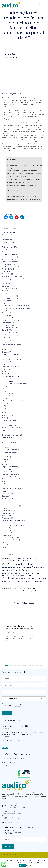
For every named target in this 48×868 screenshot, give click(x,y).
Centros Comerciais (9, 296)
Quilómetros (6, 459)
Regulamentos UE (9, 469)
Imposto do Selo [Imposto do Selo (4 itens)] (23, 579)
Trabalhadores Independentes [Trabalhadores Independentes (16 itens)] (28, 591)
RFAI (4, 481)
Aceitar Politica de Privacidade (8, 706)
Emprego (5, 352)
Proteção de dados (9, 452)
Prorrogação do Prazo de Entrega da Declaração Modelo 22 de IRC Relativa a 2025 (23, 733)
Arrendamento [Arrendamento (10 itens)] (32, 561)
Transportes (6, 533)
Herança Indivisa (8, 381)
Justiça (4, 418)
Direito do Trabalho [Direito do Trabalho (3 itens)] (39, 571)
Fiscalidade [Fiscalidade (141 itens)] (9, 578)
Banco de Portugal (9, 286)
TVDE (4, 545)
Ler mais (30, 865)
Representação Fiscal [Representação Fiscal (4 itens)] (33, 586)
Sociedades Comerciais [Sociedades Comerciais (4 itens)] (8, 591)
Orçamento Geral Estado (11, 435)
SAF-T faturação (8, 486)
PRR (4, 455)
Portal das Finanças (9, 442)
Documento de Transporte (12, 345)
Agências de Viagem (9, 232)
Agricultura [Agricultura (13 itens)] (7, 558)
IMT (3, 398)
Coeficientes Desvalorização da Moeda (16, 308)
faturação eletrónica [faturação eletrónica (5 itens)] (22, 576)
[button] (10, 641)
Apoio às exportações (10, 262)
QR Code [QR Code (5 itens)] (32, 584)
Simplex (5, 501)
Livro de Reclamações (10, 766)
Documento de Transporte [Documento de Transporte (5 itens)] (19, 573)
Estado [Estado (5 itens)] (13, 576)
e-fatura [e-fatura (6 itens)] (30, 573)
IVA (3, 413)
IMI (3, 391)
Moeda (5, 423)
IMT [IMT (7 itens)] (29, 579)
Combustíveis (7, 310)
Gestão (4, 374)
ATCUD (5, 281)
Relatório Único (7, 472)
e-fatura (5, 347)
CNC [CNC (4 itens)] (17, 568)
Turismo (5, 542)
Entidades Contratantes (10, 354)
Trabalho (5, 528)
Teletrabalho (6, 518)
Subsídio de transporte (10, 513)
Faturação (9, 54)
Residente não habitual (10, 479)
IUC (3, 411)
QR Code (5, 457)
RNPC (4, 484)
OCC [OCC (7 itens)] (31, 582)
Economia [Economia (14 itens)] (37, 573)
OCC (4, 430)
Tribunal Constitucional (10, 538)
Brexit (4, 291)
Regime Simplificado (9, 467)
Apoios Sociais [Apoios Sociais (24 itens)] (35, 558)
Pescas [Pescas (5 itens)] (16, 584)
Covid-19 (5, 330)
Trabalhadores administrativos (12, 520)
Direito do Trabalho (9, 335)
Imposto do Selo (8, 393)
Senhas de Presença (9, 498)
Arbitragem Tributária (9, 267)
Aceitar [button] (22, 865)
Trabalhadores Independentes (13, 525)
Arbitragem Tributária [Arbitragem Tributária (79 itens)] (14, 561)
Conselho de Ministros (10, 318)
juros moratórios (8, 415)
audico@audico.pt (12, 823)
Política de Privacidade (10, 763)
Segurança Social (8, 494)
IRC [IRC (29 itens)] (18, 582)
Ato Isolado (6, 284)
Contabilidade (7, 325)
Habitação (6, 379)
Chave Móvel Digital (9, 298)
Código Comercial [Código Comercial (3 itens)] (29, 571)
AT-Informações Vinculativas (12, 279)
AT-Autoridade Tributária (11, 276)
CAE (3, 293)
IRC (3, 403)
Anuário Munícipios (9, 254)
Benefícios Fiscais (8, 289)
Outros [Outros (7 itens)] (11, 584)
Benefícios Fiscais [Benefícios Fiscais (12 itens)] (9, 567)
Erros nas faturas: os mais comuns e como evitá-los (19, 627)
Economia (6, 350)
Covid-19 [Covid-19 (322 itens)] (18, 570)
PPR (4, 445)
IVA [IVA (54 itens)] (27, 581)
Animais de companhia (10, 252)
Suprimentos (6, 516)
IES (3, 389)
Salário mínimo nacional (10, 489)
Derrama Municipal (9, 332)
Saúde (4, 491)
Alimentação (6, 245)
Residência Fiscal (8, 476)
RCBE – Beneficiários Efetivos (13, 462)
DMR (4, 342)
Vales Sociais (6, 547)
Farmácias (6, 362)
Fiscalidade (6, 372)
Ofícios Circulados (8, 433)
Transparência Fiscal (9, 530)
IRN (3, 406)
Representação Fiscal (10, 474)
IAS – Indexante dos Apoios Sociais (14, 384)
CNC (4, 303)
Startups (5, 508)
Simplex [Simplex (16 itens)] (36, 588)
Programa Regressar (9, 450)
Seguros (5, 496)
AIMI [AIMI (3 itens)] (13, 558)
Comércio (5, 313)
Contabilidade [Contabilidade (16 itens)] (25, 567)
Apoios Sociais (7, 264)
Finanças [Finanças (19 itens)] (33, 575)
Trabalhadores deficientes (11, 523)
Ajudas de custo (8, 240)
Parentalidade (7, 437)
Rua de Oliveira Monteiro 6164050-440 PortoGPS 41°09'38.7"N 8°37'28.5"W (16, 806)
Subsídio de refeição (9, 511)
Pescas (4, 440)
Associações (6, 274)
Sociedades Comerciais (10, 506)
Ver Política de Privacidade (18, 705)
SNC (4, 503)
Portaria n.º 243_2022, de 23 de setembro (16, 94)
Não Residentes (8, 425)
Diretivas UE (6, 337)
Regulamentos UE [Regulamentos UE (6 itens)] (21, 586)
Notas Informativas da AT (11, 428)
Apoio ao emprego (9, 257)
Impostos (5, 396)
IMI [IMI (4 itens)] (17, 579)
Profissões (6, 447)
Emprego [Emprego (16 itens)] (6, 575)
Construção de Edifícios (10, 320)
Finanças (5, 369)
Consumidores (7, 323)
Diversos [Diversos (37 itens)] (6, 573)
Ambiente (6, 249)
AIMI (4, 237)
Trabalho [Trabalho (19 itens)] (6, 593)
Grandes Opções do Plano (11, 376)
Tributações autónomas (10, 540)
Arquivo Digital (7, 269)
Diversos (5, 340)
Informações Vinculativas (11, 401)
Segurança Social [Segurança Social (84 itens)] (23, 588)
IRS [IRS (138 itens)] (23, 581)
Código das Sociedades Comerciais (15, 306)
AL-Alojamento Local (10, 242)
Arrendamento (7, 271)
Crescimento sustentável (13, 741)
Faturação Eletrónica (9, 367)
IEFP (4, 386)
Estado (4, 357)
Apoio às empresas (9, 259)
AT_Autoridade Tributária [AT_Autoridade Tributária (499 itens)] (20, 564)
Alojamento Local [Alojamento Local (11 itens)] (22, 558)
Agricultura (6, 235)
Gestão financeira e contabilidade (17, 726)
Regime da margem (9, 464)
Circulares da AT (8, 301)
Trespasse (6, 535)
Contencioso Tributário (10, 328)
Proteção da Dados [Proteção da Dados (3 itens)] (24, 584)
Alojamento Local (8, 247)
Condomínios (7, 315)
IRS (3, 408)
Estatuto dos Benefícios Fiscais (13, 359)
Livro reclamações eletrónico (12, 420)
